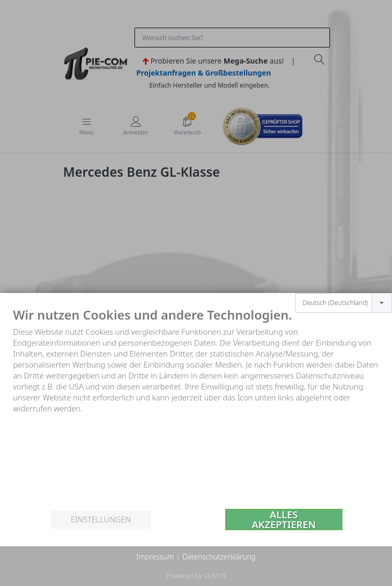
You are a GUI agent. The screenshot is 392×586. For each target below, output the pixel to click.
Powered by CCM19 (196, 576)
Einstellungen (101, 519)
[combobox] (344, 303)
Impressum (155, 557)
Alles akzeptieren (284, 520)
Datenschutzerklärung (219, 557)
